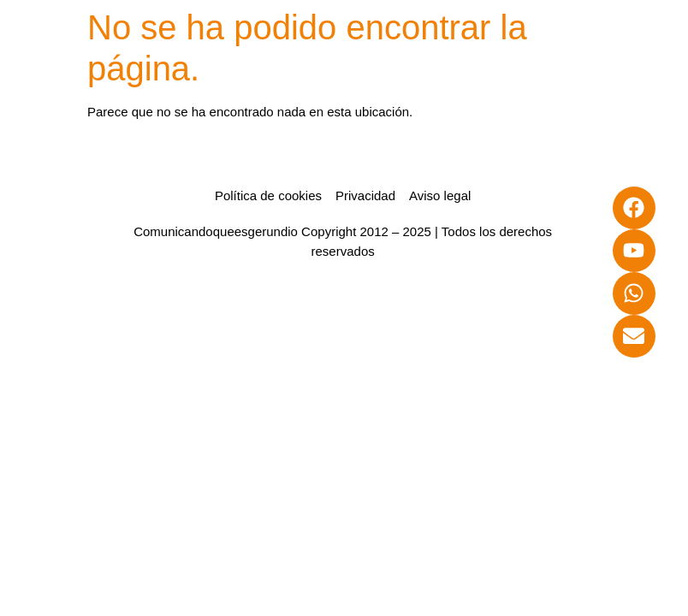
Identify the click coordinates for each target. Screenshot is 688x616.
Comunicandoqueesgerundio (216, 231)
